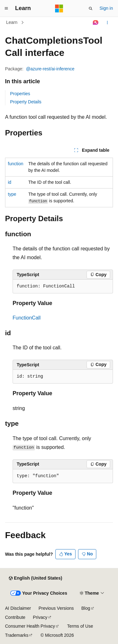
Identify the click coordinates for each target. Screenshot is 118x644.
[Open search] (91, 8)
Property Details (26, 102)
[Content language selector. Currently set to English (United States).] (35, 578)
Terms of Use (80, 626)
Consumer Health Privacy (30, 626)
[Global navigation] (6, 8)
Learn (12, 22)
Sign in (106, 8)
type (12, 194)
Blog (86, 608)
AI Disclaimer (18, 608)
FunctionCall (27, 318)
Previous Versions (56, 608)
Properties (20, 94)
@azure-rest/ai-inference (50, 69)
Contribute (15, 617)
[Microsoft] (59, 8)
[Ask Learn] (96, 23)
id (10, 182)
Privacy (40, 617)
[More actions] (107, 23)
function (16, 164)
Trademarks (17, 635)
